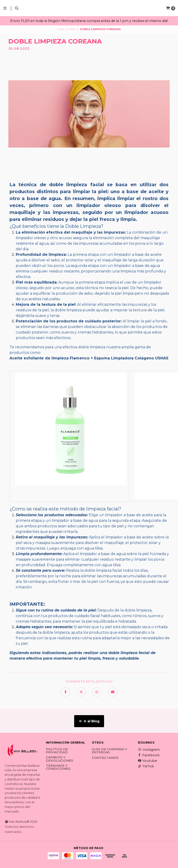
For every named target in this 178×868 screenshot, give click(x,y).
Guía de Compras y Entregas (110, 751)
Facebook (149, 755)
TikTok (146, 766)
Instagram (149, 750)
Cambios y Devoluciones (60, 759)
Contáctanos (105, 758)
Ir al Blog (89, 721)
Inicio (61, 29)
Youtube (147, 761)
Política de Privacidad (57, 751)
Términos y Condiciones (58, 767)
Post (72, 29)
